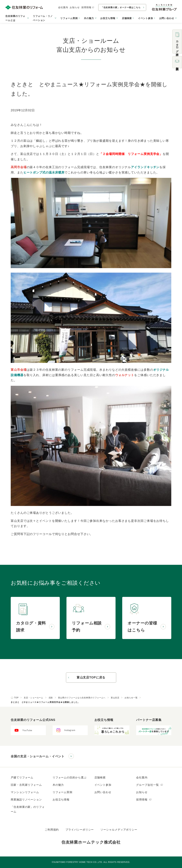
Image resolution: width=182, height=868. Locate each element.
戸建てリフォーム (22, 777)
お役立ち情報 (61, 800)
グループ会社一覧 (150, 785)
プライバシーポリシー (80, 830)
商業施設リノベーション (26, 800)
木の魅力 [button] (89, 18)
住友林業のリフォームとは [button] (15, 18)
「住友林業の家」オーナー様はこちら (121, 7)
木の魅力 (58, 785)
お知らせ (75, 7)
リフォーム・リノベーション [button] (43, 18)
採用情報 (88, 7)
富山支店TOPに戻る (91, 677)
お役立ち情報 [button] (108, 18)
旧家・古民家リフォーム (26, 785)
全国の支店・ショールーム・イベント (38, 756)
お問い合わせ (103, 792)
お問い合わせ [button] (167, 18)
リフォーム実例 (69, 18)
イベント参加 (145, 18)
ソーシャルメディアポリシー (119, 830)
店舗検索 (127, 18)
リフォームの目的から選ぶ (70, 777)
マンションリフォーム (25, 792)
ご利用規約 (52, 830)
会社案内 (63, 7)
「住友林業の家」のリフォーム (28, 809)
